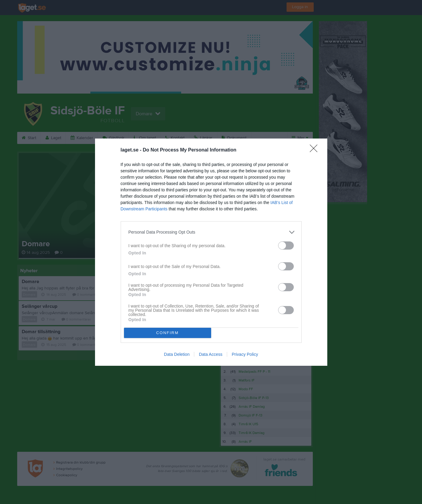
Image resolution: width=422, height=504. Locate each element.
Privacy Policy (245, 354)
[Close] (316, 150)
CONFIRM (168, 333)
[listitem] (211, 232)
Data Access (211, 354)
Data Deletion (177, 354)
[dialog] (211, 252)
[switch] (286, 246)
